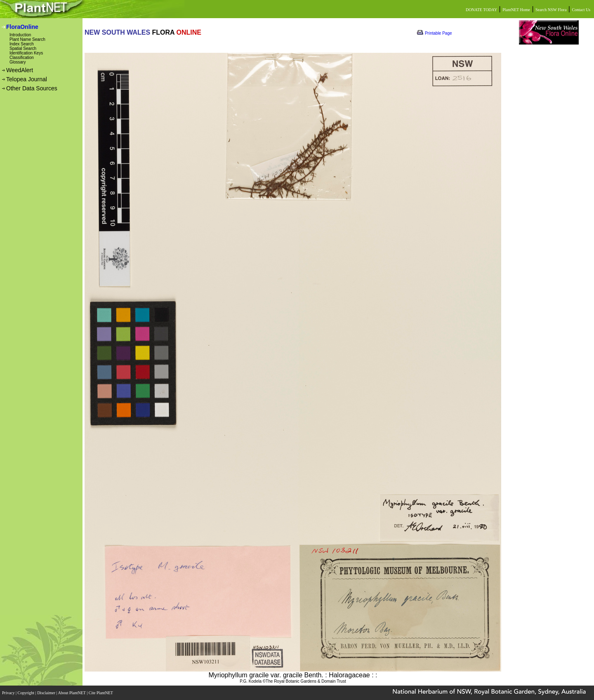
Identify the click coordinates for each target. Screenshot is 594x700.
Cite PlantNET (101, 693)
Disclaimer (47, 693)
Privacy (9, 693)
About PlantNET (72, 693)
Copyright (27, 693)
